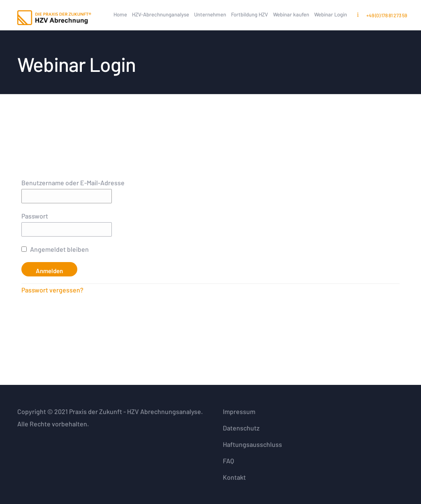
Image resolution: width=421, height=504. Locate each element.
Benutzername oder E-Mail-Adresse (73, 183)
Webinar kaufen (291, 14)
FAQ (228, 461)
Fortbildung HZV (250, 14)
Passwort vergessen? (52, 290)
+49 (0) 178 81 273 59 (387, 15)
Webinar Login (331, 14)
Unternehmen (210, 14)
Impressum (239, 411)
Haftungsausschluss (252, 444)
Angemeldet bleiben (55, 249)
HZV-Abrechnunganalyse (161, 14)
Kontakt (234, 477)
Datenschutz (241, 428)
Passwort (35, 216)
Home (120, 14)
